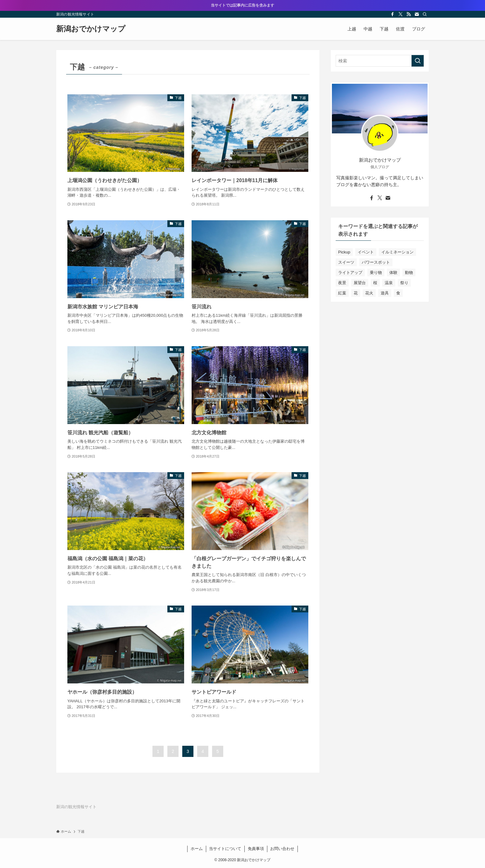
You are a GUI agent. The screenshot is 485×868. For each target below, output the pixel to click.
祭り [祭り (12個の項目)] (404, 283)
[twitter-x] (401, 14)
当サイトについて (225, 849)
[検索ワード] (380, 61)
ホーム (197, 849)
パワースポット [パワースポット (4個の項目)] (376, 262)
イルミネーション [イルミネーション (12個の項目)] (397, 252)
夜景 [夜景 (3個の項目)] (342, 283)
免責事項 (256, 849)
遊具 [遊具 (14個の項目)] (385, 293)
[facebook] (392, 14)
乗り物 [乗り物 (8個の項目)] (376, 273)
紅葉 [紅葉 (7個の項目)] (342, 293)
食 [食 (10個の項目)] (398, 293)
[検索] (425, 14)
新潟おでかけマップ (91, 29)
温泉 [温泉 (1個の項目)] (389, 283)
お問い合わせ (282, 849)
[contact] (417, 14)
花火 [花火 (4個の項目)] (369, 293)
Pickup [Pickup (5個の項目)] (344, 252)
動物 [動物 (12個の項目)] (409, 273)
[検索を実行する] (418, 61)
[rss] (409, 14)
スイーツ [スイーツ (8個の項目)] (346, 262)
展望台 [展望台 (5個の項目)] (360, 283)
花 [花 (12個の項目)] (356, 293)
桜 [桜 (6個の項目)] (375, 283)
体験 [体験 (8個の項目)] (393, 273)
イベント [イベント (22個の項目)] (366, 252)
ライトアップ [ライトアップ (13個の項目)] (350, 273)
